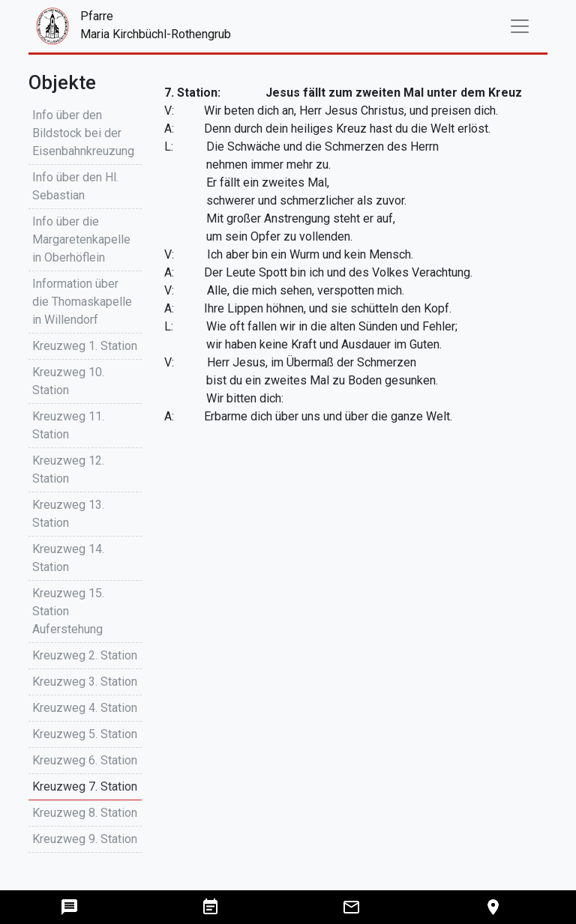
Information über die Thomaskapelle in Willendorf (82, 302)
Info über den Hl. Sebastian (75, 186)
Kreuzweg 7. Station (85, 786)
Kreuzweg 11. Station (68, 425)
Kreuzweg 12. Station (68, 469)
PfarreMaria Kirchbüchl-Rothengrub (111, 26)
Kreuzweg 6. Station (85, 760)
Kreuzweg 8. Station (85, 813)
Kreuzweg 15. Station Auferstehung (68, 611)
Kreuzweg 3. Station (85, 682)
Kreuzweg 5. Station (85, 734)
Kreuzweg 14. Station (68, 558)
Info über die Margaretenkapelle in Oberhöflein (81, 239)
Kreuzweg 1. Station (85, 346)
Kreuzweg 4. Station (85, 708)
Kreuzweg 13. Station (68, 514)
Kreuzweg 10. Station (68, 381)
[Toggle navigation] (520, 26)
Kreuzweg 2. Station (85, 655)
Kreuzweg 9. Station (85, 839)
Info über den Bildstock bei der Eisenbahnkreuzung (83, 133)
